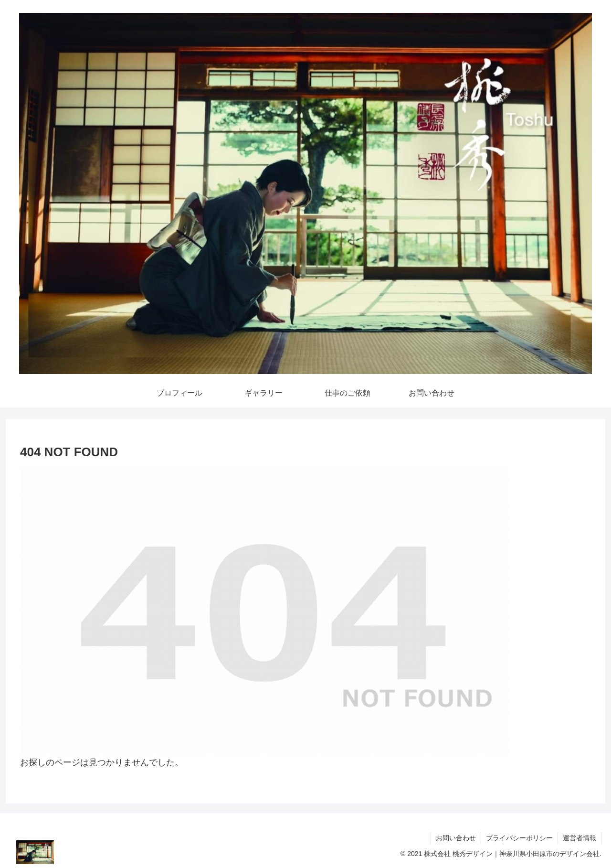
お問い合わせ (456, 838)
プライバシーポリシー (519, 838)
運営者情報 (579, 838)
